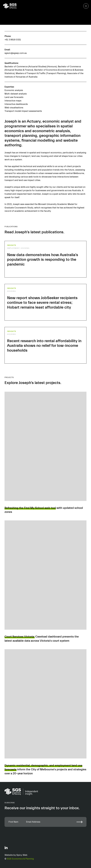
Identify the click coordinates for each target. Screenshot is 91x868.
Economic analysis (14, 90)
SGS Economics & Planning (20, 859)
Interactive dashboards (16, 104)
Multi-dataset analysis (16, 94)
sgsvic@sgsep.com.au (16, 53)
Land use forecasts (14, 97)
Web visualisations (14, 108)
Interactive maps (13, 101)
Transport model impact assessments (23, 111)
